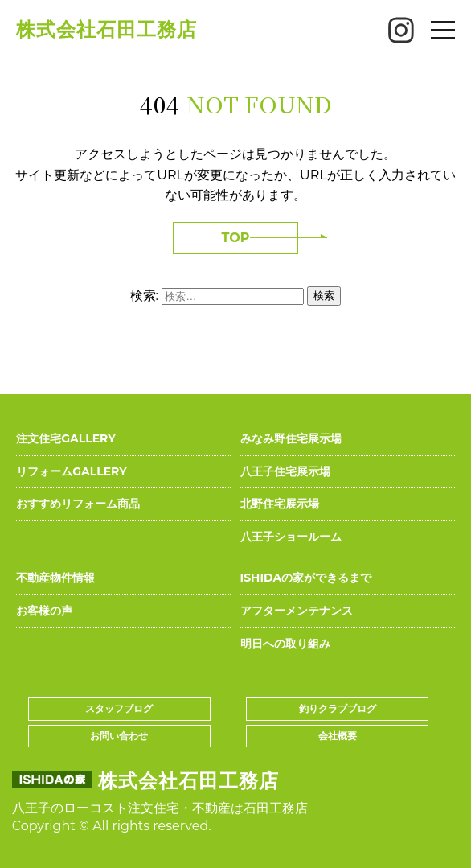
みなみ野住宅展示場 (291, 438)
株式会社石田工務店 (106, 29)
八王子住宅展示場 (285, 471)
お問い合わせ (119, 736)
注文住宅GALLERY (66, 438)
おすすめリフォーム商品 (78, 504)
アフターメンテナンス (297, 611)
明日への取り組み (285, 644)
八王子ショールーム (291, 537)
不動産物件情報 (55, 578)
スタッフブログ (119, 708)
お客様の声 (44, 611)
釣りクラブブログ (338, 708)
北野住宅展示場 (280, 504)
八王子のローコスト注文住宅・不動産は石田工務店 (160, 808)
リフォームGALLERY (71, 471)
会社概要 (338, 736)
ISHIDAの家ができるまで (306, 578)
